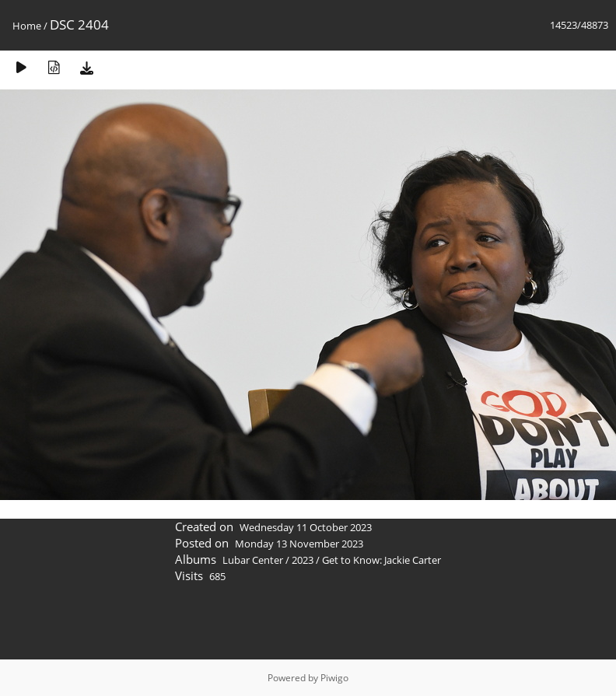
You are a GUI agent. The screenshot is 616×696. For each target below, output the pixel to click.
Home (27, 26)
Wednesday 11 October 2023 (306, 527)
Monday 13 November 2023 (299, 544)
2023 (303, 560)
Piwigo (334, 678)
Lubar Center (253, 560)
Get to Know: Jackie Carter (381, 560)
